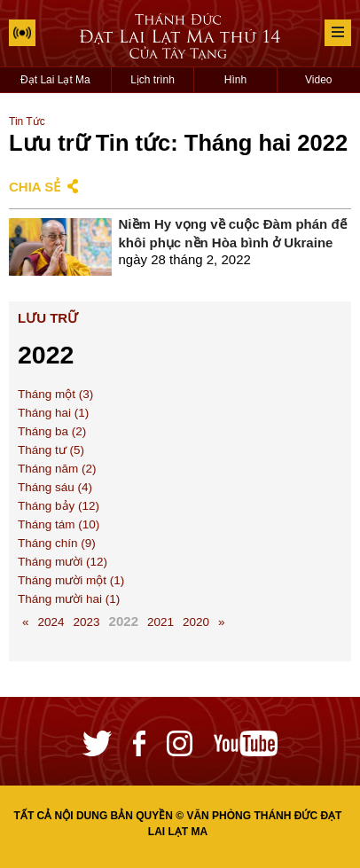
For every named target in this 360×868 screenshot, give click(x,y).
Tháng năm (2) (57, 469)
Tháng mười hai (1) (69, 599)
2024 (51, 622)
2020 (196, 622)
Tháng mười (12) (63, 562)
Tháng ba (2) (52, 431)
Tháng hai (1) (53, 413)
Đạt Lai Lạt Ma (55, 80)
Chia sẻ (35, 187)
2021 (160, 622)
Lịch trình (153, 80)
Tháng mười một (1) (71, 580)
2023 (87, 622)
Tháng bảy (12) (59, 506)
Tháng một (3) (55, 394)
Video (318, 80)
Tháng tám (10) (59, 524)
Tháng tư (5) (51, 450)
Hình (235, 80)
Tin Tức (27, 121)
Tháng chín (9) (57, 543)
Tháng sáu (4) (55, 487)
